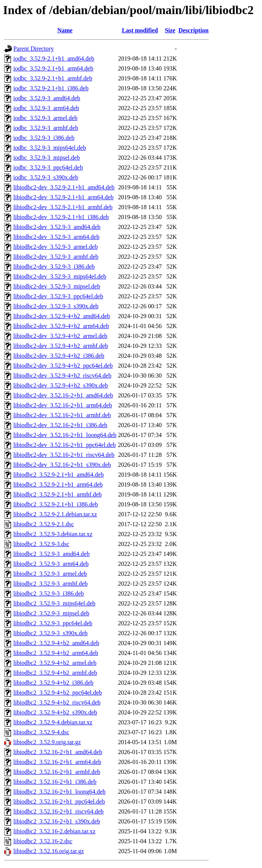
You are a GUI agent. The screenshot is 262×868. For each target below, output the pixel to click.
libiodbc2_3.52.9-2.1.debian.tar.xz (55, 514)
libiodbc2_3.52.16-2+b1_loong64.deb (59, 792)
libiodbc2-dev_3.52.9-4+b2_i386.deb (59, 356)
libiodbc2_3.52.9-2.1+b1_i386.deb (56, 504)
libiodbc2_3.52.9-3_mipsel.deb (51, 613)
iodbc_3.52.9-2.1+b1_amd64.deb (54, 58)
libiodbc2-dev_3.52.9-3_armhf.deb (56, 257)
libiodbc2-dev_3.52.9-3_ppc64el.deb (58, 296)
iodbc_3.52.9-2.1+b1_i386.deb (51, 88)
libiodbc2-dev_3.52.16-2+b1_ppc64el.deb (65, 445)
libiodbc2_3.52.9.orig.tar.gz (47, 742)
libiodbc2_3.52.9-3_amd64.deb (51, 554)
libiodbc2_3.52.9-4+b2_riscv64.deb (57, 702)
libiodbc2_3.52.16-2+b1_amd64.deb (58, 752)
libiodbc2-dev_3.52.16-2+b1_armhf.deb (62, 415)
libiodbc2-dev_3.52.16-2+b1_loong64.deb (65, 435)
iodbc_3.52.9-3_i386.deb (44, 138)
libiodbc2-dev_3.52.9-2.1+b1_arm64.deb (63, 197)
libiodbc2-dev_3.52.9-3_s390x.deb (56, 306)
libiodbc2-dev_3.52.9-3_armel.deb (56, 247)
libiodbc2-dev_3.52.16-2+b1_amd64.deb (63, 395)
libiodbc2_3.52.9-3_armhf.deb (50, 584)
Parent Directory (34, 49)
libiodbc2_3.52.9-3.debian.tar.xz (53, 534)
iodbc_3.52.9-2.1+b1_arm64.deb (53, 68)
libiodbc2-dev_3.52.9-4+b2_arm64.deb (61, 326)
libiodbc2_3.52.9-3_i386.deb (49, 593)
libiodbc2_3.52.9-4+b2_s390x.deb (55, 712)
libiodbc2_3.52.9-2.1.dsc (44, 524)
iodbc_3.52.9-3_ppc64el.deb (48, 167)
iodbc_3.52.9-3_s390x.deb (46, 177)
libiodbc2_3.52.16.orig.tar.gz (49, 851)
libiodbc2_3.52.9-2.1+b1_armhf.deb (58, 494)
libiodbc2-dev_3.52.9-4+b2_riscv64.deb (62, 376)
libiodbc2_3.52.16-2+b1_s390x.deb (57, 821)
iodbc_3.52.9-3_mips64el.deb (50, 148)
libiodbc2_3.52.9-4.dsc (41, 732)
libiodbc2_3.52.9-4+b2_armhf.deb (55, 673)
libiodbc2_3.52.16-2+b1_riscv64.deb (58, 811)
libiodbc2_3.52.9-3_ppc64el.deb (53, 623)
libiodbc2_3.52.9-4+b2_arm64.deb (56, 653)
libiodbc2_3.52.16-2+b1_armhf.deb (57, 772)
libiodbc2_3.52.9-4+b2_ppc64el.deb (58, 693)
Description (193, 30)
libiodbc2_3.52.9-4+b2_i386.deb (53, 683)
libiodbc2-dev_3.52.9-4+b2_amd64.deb (62, 316)
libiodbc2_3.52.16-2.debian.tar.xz (54, 831)
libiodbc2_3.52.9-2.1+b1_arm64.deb (58, 484)
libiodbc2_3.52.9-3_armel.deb (50, 574)
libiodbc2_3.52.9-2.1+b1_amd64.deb (58, 475)
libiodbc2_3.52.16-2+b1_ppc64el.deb (59, 802)
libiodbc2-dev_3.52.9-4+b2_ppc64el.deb (63, 366)
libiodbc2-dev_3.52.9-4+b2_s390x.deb (61, 385)
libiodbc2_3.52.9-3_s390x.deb (50, 633)
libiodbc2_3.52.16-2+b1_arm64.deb (57, 762)
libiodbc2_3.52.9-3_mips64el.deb (54, 603)
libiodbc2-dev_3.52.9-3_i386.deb (54, 267)
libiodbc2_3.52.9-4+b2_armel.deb (55, 663)
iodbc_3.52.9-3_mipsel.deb (47, 158)
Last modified (140, 30)
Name (65, 30)
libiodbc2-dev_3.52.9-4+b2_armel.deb (60, 336)
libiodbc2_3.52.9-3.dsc (41, 544)
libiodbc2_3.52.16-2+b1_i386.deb (55, 782)
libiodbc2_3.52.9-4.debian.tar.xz (53, 722)
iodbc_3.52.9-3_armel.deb (45, 118)
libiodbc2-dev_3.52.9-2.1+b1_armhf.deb (63, 207)
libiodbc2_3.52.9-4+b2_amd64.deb (56, 643)
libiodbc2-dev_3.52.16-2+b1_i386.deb (60, 425)
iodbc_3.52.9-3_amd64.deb (47, 98)
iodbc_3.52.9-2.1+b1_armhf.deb (53, 78)
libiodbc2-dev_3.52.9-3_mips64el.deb (60, 276)
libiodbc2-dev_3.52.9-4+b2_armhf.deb (61, 346)
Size (170, 30)
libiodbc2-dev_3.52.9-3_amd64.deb (57, 227)
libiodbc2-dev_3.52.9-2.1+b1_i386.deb (61, 217)
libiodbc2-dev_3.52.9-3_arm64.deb (56, 237)
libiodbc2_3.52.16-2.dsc (43, 841)
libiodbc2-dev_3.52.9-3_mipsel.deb (57, 286)
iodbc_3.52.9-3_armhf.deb (46, 128)
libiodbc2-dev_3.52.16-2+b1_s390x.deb (62, 465)
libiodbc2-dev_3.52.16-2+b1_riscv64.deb (64, 455)
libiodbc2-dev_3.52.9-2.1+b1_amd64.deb (64, 187)
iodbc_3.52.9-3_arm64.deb (46, 108)
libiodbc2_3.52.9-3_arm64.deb (51, 564)
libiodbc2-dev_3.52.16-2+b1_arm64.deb (63, 405)
